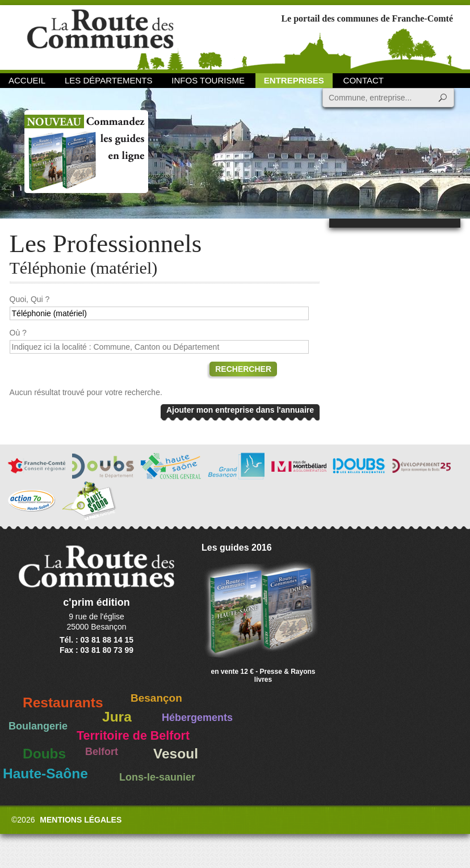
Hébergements (197, 718)
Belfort (102, 752)
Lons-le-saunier (157, 777)
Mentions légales (81, 820)
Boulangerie (38, 726)
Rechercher (243, 369)
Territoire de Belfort (133, 736)
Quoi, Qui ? (30, 299)
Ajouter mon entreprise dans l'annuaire (240, 410)
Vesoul (176, 754)
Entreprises (294, 80)
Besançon (156, 698)
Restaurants (63, 703)
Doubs (44, 754)
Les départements (108, 80)
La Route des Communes (100, 37)
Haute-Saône (45, 773)
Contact (364, 80)
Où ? (18, 333)
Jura (117, 717)
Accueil (27, 80)
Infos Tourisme (208, 80)
